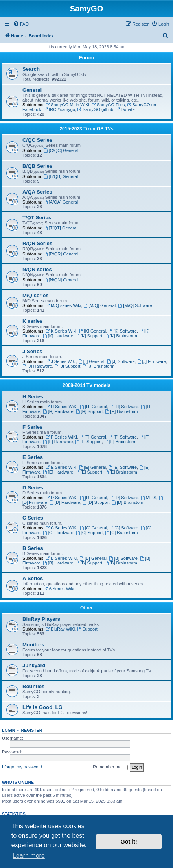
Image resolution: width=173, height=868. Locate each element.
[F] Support (89, 442)
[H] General (93, 407)
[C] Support (89, 533)
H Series (33, 397)
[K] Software (122, 331)
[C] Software (124, 528)
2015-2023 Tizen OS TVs (86, 129)
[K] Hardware (58, 336)
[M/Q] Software (135, 305)
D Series (33, 488)
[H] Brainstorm (121, 411)
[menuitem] (21, 24)
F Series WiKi (61, 437)
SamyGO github (95, 109)
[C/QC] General (61, 150)
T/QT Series (37, 217)
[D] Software (124, 498)
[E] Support (89, 472)
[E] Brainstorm (121, 472)
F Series (32, 427)
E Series (33, 457)
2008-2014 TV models (86, 385)
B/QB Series (37, 166)
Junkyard (34, 665)
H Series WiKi (62, 407)
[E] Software (122, 467)
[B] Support (89, 563)
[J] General (91, 361)
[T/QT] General (61, 228)
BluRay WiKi (60, 629)
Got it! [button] (129, 842)
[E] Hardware (58, 472)
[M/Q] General (99, 305)
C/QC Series (37, 140)
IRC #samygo (59, 109)
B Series (33, 548)
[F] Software (123, 437)
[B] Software (123, 558)
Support (87, 629)
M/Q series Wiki (63, 305)
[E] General (92, 467)
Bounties (33, 686)
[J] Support (67, 366)
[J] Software (121, 361)
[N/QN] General (61, 280)
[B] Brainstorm (121, 563)
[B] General (93, 558)
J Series (32, 351)
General (32, 90)
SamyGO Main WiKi (67, 105)
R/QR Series (37, 243)
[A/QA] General (61, 202)
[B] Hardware (58, 563)
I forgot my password (22, 767)
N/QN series (37, 269)
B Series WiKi (61, 558)
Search (31, 69)
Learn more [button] (29, 856)
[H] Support (89, 411)
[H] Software (124, 407)
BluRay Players (41, 619)
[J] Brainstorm (99, 366)
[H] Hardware (58, 411)
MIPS (149, 498)
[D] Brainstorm (128, 502)
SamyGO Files (108, 105)
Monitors (33, 645)
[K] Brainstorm (121, 336)
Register (32, 730)
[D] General (93, 498)
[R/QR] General (61, 254)
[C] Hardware (58, 533)
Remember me (110, 767)
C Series (33, 518)
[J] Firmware (152, 361)
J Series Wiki (61, 361)
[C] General (93, 528)
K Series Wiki (61, 331)
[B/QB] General (61, 176)
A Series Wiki (59, 589)
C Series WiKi (62, 528)
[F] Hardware (58, 442)
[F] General (93, 437)
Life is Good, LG (42, 707)
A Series (33, 578)
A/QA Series (37, 192)
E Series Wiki (61, 467)
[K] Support (89, 336)
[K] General (92, 331)
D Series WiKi (62, 498)
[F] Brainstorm (120, 442)
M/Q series (36, 295)
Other (86, 608)
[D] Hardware (65, 502)
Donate (125, 109)
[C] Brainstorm (121, 533)
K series (32, 321)
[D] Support (96, 502)
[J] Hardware (37, 366)
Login (8, 730)
